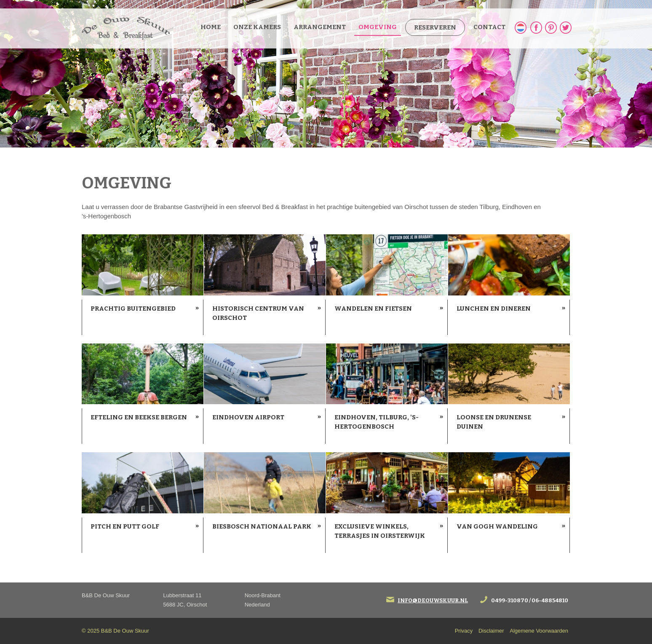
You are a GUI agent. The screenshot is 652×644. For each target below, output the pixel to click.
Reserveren (435, 27)
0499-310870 (510, 600)
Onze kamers (257, 27)
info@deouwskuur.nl (433, 600)
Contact (489, 27)
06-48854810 (550, 600)
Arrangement (320, 27)
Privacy (464, 631)
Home (211, 27)
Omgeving (378, 27)
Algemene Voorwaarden (539, 631)
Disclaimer (491, 631)
